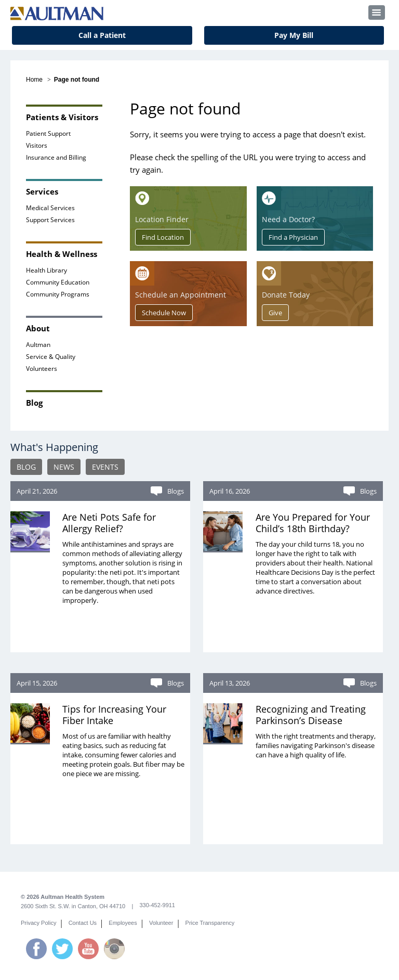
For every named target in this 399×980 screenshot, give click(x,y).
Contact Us (83, 923)
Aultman (38, 345)
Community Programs (58, 294)
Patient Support (48, 133)
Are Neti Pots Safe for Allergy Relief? (109, 523)
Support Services (50, 220)
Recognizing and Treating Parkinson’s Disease (311, 715)
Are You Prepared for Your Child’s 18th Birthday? (313, 523)
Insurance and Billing (56, 157)
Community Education (58, 282)
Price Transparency (210, 923)
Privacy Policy (38, 923)
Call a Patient (102, 35)
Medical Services (50, 208)
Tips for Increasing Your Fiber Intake (114, 715)
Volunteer (161, 923)
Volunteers (42, 369)
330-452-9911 (157, 905)
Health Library (46, 270)
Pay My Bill (294, 35)
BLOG (26, 467)
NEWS (64, 467)
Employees (123, 923)
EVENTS (105, 467)
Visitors (37, 145)
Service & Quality (51, 357)
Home (34, 80)
